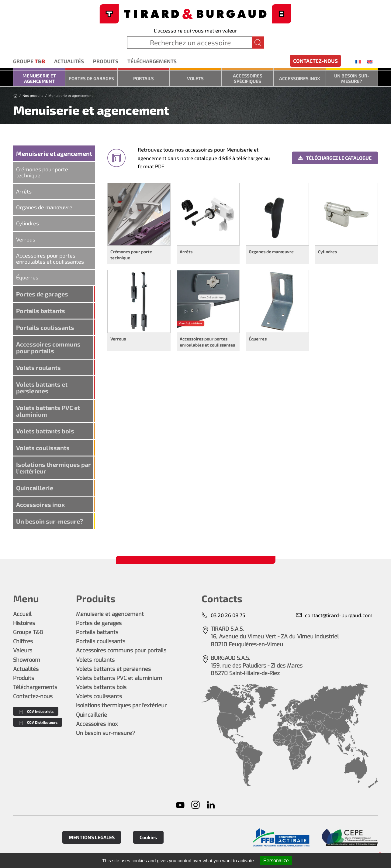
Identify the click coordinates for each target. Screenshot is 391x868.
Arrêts (24, 191)
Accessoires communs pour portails (48, 347)
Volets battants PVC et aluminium (48, 411)
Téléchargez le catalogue (335, 158)
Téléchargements (152, 61)
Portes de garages (91, 78)
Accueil (22, 614)
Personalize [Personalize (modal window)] (276, 861)
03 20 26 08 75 (223, 615)
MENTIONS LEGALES (92, 837)
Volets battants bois (45, 431)
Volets (195, 78)
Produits (106, 61)
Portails (144, 78)
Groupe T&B (28, 632)
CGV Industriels (36, 711)
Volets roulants (38, 367)
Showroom (27, 660)
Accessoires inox (300, 78)
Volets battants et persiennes (42, 388)
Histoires (24, 623)
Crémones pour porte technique (42, 172)
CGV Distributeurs (38, 722)
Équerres (27, 277)
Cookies (148, 837)
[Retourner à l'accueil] (195, 13)
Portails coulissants (45, 327)
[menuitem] (358, 61)
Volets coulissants (43, 448)
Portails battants (41, 311)
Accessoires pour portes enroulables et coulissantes (50, 258)
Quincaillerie (35, 488)
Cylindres (28, 223)
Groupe (29, 61)
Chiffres (23, 641)
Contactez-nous (315, 61)
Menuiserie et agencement (39, 78)
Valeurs (23, 651)
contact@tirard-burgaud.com (334, 615)
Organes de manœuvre (44, 207)
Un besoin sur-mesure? (352, 78)
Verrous (26, 239)
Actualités (69, 61)
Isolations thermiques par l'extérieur (54, 468)
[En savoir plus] (281, 837)
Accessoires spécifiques (248, 78)
